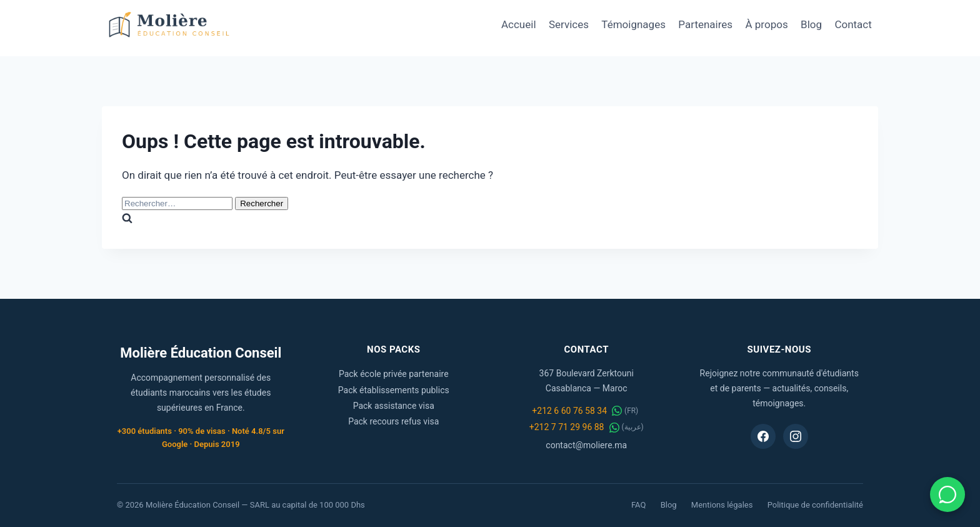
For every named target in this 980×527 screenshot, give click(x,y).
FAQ (638, 505)
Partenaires (705, 24)
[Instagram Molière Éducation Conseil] (796, 436)
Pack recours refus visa (393, 421)
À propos (767, 24)
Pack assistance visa (394, 406)
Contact (853, 24)
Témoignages (633, 24)
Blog (811, 24)
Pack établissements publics (394, 390)
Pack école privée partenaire (394, 374)
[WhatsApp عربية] (614, 428)
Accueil (519, 24)
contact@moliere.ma (586, 445)
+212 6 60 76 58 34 (569, 411)
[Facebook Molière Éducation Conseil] (763, 436)
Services (569, 24)
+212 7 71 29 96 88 (567, 427)
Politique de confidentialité (815, 505)
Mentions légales (722, 505)
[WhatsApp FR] (617, 411)
